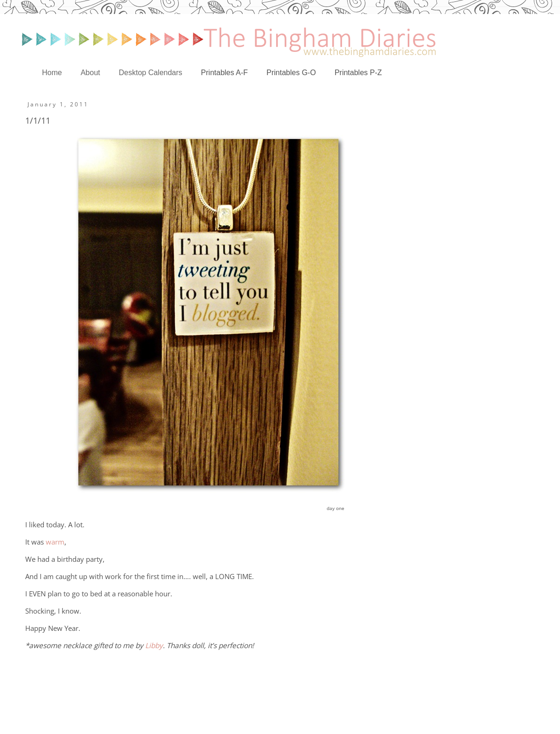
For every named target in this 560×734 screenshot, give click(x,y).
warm (55, 542)
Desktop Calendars (151, 73)
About (91, 73)
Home (52, 73)
